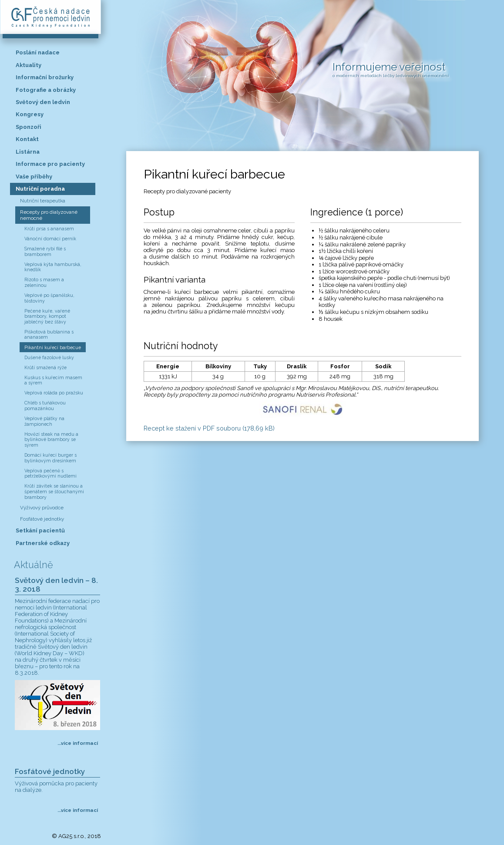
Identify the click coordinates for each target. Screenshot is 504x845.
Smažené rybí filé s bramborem (45, 251)
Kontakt (27, 139)
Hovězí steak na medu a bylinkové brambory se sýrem (51, 439)
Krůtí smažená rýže (45, 367)
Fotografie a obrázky (46, 90)
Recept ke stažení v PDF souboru (209, 428)
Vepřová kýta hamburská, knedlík (53, 267)
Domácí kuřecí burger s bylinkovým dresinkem (50, 458)
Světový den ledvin (43, 102)
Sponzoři (29, 127)
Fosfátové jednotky (42, 519)
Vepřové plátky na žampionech (44, 421)
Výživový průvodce (42, 508)
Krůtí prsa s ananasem (49, 229)
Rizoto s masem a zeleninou (44, 282)
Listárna (28, 152)
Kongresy (30, 114)
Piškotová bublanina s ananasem (49, 335)
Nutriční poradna (40, 189)
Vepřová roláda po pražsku (54, 393)
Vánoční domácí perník (50, 239)
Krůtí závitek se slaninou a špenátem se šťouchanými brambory (54, 491)
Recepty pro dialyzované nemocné (49, 215)
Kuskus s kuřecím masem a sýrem (53, 380)
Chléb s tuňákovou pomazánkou (45, 406)
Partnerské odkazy (43, 543)
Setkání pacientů (40, 530)
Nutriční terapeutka (43, 201)
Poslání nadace (38, 52)
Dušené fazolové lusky (49, 357)
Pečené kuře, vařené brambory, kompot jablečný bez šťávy (47, 316)
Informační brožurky (45, 77)
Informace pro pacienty (50, 164)
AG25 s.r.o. (72, 836)
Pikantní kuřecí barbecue (53, 347)
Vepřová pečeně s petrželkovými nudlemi (50, 473)
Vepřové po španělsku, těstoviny (49, 298)
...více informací (78, 743)
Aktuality (29, 65)
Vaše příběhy (34, 177)
